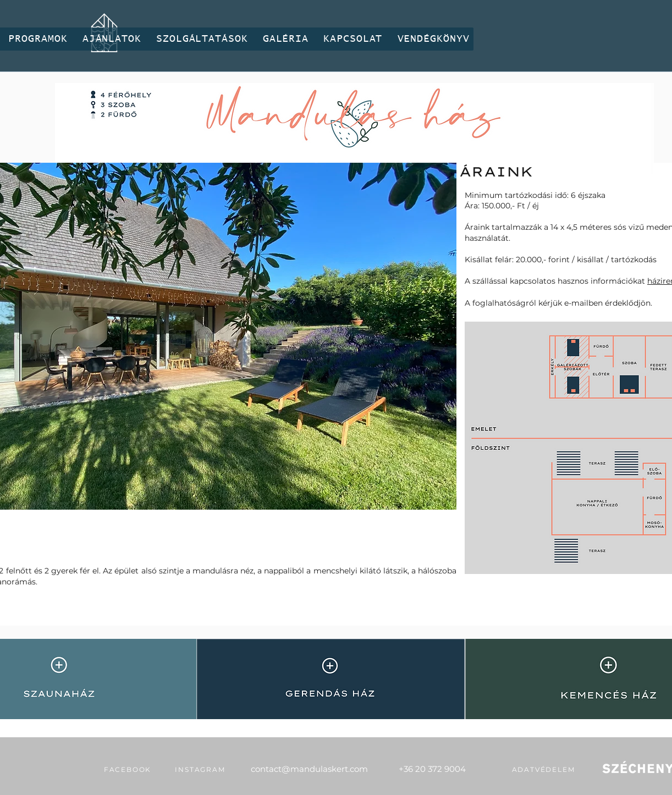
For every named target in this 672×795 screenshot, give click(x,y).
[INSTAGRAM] (200, 769)
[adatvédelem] (543, 769)
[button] (38, 39)
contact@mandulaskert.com (309, 769)
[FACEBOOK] (128, 769)
